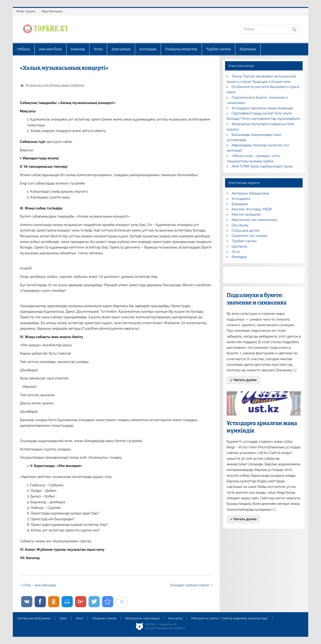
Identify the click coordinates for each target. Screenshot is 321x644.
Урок (63, 618)
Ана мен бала (50, 49)
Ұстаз (98, 49)
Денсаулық (121, 49)
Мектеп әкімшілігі (246, 215)
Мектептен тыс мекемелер (254, 220)
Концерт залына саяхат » (192, 585)
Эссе (236, 252)
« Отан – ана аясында (38, 585)
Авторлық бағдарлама (250, 193)
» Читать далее (243, 380)
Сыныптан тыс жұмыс (250, 236)
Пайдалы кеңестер (181, 49)
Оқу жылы (240, 225)
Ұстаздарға (241, 199)
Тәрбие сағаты (218, 49)
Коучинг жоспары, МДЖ (252, 209)
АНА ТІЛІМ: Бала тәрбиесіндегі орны (262, 166)
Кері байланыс (52, 11)
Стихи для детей (245, 231)
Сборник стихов (104, 618)
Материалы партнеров (142, 618)
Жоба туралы (26, 11)
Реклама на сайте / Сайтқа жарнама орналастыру (230, 618)
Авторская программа (34, 618)
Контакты (175, 618)
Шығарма (248, 49)
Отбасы (23, 49)
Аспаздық (148, 49)
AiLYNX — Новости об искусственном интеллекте (165, 626)
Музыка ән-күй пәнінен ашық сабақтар (55, 85)
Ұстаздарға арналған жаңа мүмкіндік (262, 108)
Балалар (78, 49)
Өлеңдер (239, 257)
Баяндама (240, 204)
